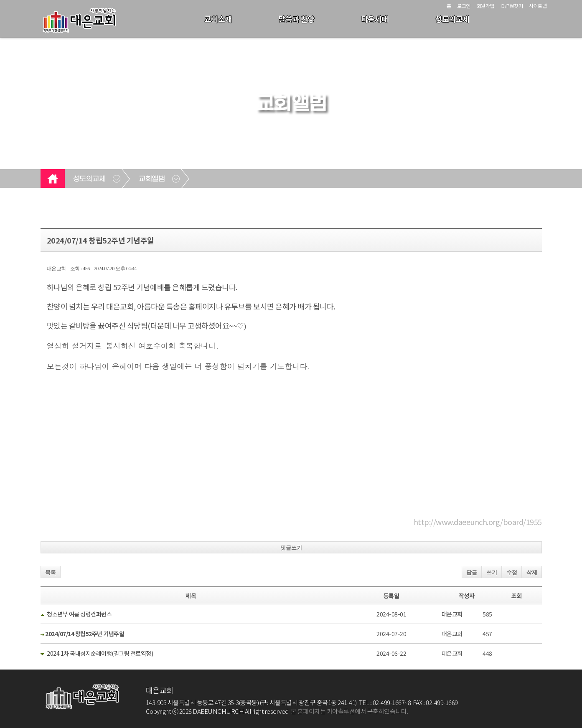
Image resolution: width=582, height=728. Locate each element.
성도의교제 (452, 19)
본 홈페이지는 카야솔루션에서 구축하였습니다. (349, 711)
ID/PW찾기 (512, 6)
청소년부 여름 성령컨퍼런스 (79, 614)
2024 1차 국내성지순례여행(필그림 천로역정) (100, 653)
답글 (472, 572)
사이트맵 (538, 6)
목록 (51, 572)
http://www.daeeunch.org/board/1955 (478, 522)
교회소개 (218, 19)
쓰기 (492, 572)
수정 (512, 572)
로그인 (464, 6)
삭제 (532, 572)
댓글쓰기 (291, 548)
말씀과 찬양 (297, 19)
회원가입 (485, 6)
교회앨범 (152, 179)
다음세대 (375, 19)
